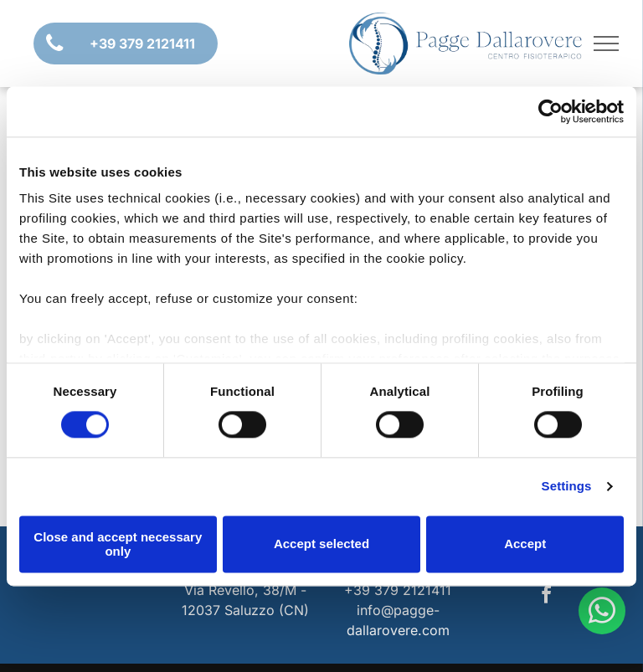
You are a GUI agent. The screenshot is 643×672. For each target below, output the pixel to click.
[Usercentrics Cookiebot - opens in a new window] (550, 111)
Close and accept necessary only (118, 544)
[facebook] (546, 597)
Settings (567, 487)
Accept (525, 544)
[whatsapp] (602, 613)
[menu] (606, 44)
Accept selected (321, 544)
